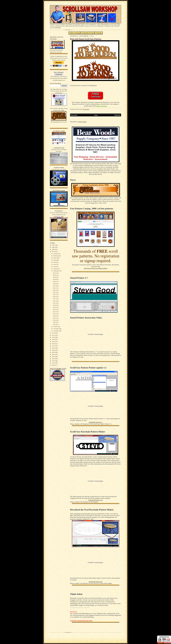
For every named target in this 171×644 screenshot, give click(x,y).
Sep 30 (55, 324)
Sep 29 (55, 322)
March (55, 258)
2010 (53, 251)
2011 (53, 333)
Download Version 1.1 (96, 422)
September (56, 271)
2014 (53, 339)
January (56, 254)
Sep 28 (55, 320)
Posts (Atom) (82, 122)
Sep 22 (55, 309)
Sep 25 (55, 314)
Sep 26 (55, 316)
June (55, 264)
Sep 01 (55, 273)
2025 (53, 363)
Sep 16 (55, 296)
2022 (53, 357)
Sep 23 (55, 312)
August (55, 269)
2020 (53, 352)
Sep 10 (55, 286)
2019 (53, 350)
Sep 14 (55, 292)
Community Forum (88, 33)
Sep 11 (55, 288)
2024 (53, 361)
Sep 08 (55, 284)
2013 (53, 337)
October (56, 327)
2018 (53, 348)
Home (96, 115)
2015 (53, 342)
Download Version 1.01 (96, 500)
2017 (53, 346)
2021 (53, 354)
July (55, 267)
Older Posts (117, 115)
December (56, 331)
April (55, 260)
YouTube (99, 33)
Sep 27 (55, 318)
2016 (53, 344)
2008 (53, 247)
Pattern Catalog (74, 33)
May (55, 262)
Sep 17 (55, 299)
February (56, 256)
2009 (53, 249)
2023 (53, 359)
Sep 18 (55, 301)
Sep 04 (55, 277)
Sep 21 (55, 307)
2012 (53, 335)
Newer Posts (74, 115)
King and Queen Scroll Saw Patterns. (86, 39)
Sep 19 (55, 303)
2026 (53, 365)
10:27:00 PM (86, 109)
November (56, 329)
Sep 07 (55, 282)
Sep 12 (55, 290)
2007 (53, 245)
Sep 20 (55, 305)
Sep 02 (55, 275)
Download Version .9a (96, 582)
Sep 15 (55, 294)
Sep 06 (55, 279)
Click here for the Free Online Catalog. (96, 268)
